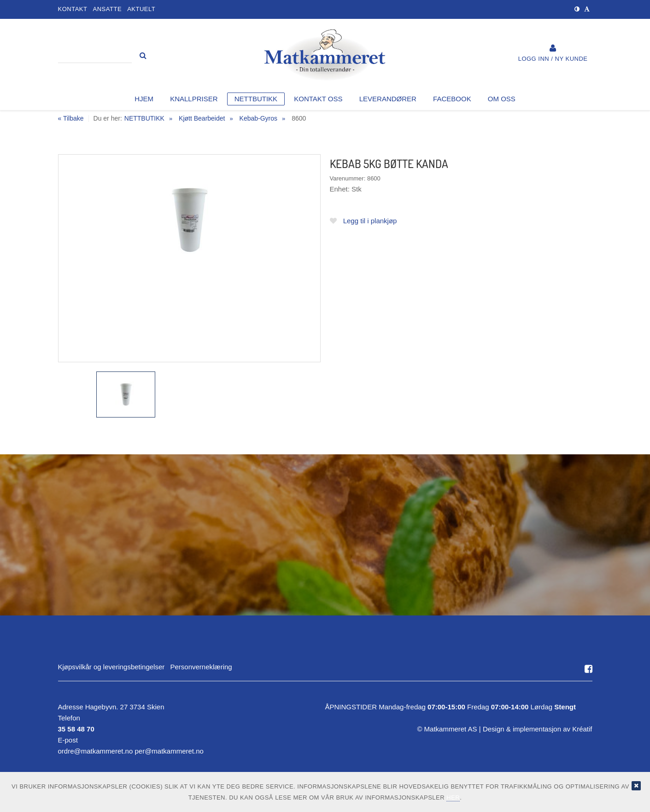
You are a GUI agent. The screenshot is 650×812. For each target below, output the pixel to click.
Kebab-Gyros (258, 118)
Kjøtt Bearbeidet (202, 118)
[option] (189, 258)
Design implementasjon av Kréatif (538, 729)
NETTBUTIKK (144, 118)
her (453, 797)
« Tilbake (71, 119)
